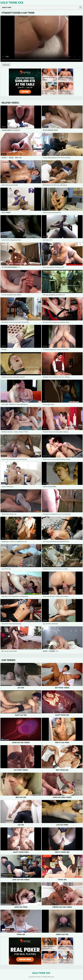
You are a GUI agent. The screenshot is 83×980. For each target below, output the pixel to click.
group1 (7, 65)
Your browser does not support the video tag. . (41, 39)
